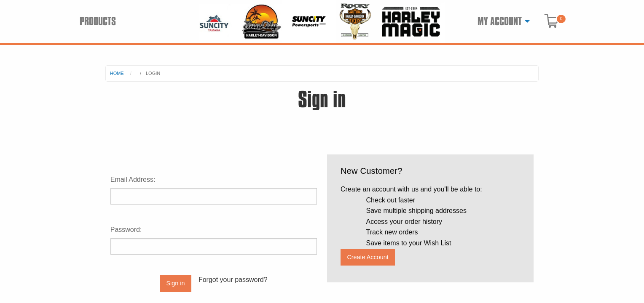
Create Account (368, 257)
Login (153, 73)
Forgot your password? (233, 280)
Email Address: (133, 179)
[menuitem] (501, 21)
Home (117, 73)
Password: (126, 230)
